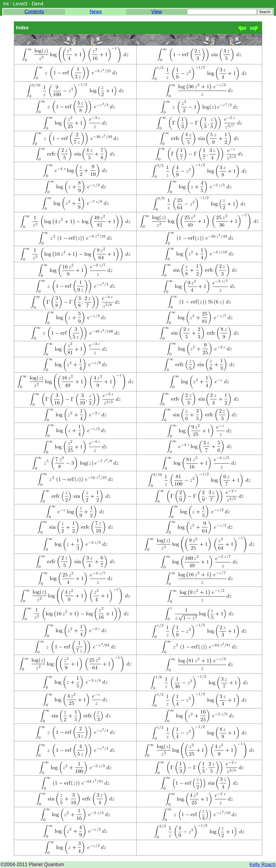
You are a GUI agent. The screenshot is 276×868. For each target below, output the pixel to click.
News (96, 12)
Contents (34, 12)
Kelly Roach (262, 864)
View (157, 12)
